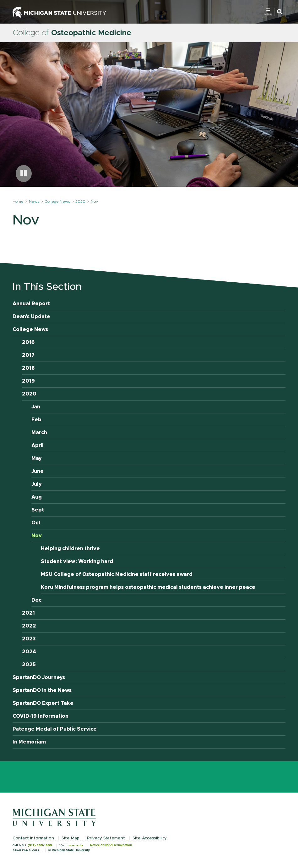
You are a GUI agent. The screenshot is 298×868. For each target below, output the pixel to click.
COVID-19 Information (41, 716)
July (37, 484)
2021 (28, 613)
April (38, 445)
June (38, 471)
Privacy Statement (106, 838)
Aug (37, 497)
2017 (28, 355)
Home (18, 202)
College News (57, 202)
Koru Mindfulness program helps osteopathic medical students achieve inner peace (148, 587)
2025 (29, 665)
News (34, 202)
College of (72, 33)
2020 (80, 202)
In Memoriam (29, 742)
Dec (36, 600)
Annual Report (31, 304)
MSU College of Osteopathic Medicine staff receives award (117, 574)
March (39, 433)
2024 (29, 652)
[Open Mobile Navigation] (274, 12)
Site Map (70, 838)
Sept (38, 510)
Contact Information (33, 838)
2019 (28, 381)
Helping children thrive (70, 549)
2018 (28, 368)
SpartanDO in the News (42, 690)
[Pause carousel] (24, 174)
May (37, 458)
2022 (29, 626)
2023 (29, 639)
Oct (36, 523)
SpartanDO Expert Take (43, 703)
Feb (36, 420)
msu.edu (76, 845)
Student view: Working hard (77, 561)
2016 (28, 342)
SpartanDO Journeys (39, 677)
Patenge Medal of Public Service (55, 729)
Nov (37, 536)
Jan (36, 407)
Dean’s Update (31, 317)
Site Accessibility (150, 838)
